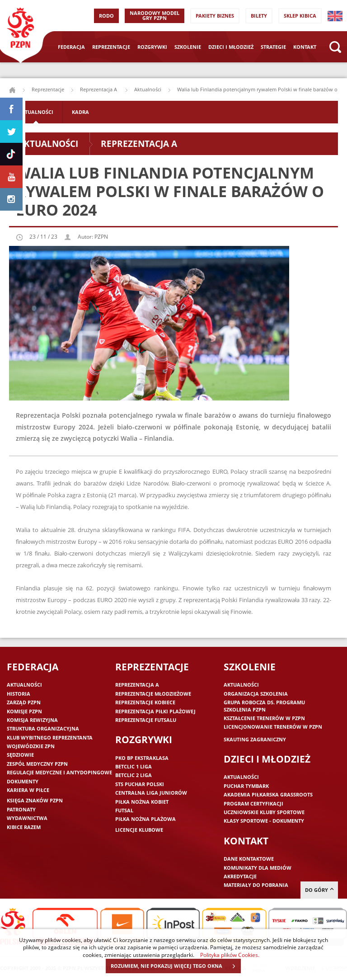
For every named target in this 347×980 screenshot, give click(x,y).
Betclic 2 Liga (134, 775)
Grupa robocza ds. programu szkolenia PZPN (264, 706)
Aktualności (148, 89)
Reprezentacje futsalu (146, 720)
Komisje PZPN (24, 711)
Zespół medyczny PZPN (37, 764)
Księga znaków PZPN (35, 800)
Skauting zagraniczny (255, 739)
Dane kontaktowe (249, 859)
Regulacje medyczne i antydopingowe (59, 772)
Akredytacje (240, 876)
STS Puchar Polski (140, 784)
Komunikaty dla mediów (258, 868)
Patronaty (21, 809)
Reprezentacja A (99, 89)
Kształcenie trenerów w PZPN (264, 718)
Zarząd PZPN (24, 702)
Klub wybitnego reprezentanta (50, 737)
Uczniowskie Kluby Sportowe (264, 812)
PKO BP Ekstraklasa (142, 758)
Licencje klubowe (139, 830)
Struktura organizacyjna (43, 728)
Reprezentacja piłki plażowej (155, 711)
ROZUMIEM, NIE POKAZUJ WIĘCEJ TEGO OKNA (176, 966)
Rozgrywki (152, 47)
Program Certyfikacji (253, 803)
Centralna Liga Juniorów (151, 793)
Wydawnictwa (27, 818)
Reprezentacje (111, 47)
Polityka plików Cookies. (230, 955)
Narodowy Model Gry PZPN (155, 15)
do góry (319, 890)
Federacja (71, 47)
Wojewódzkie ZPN (31, 746)
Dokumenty (23, 781)
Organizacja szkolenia (256, 694)
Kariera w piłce (28, 790)
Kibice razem (24, 827)
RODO (106, 16)
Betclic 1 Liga (134, 766)
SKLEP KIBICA (300, 16)
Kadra (80, 112)
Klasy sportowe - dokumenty (264, 821)
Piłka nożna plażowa (145, 819)
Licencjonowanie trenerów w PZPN (273, 727)
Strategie (273, 47)
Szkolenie (188, 47)
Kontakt (305, 47)
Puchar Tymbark (246, 786)
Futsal (124, 810)
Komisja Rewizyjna (32, 720)
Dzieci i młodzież (231, 47)
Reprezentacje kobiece (145, 702)
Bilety (259, 16)
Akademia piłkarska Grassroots (268, 794)
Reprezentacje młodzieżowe (153, 694)
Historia (19, 694)
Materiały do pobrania (256, 885)
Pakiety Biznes (215, 16)
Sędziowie (20, 755)
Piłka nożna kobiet (142, 802)
